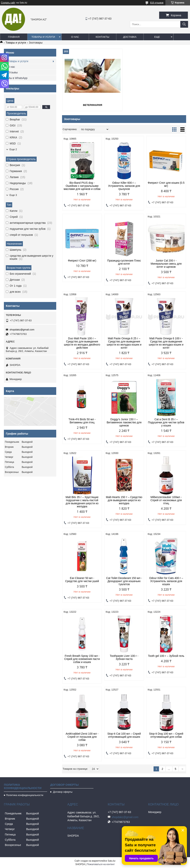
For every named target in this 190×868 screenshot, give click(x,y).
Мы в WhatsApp (18, 78)
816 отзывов (157, 3)
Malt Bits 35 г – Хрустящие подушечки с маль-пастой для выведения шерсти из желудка (82, 502)
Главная (14, 37)
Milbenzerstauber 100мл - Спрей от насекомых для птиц (166, 500)
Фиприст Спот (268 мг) (82, 261)
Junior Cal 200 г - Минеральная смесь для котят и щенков (166, 264)
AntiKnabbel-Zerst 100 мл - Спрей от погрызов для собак (82, 737)
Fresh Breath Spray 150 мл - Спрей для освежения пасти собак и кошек (82, 659)
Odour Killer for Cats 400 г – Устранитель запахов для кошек (166, 581)
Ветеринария (93, 105)
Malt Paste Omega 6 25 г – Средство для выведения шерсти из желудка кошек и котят (124, 343)
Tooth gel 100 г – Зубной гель (166, 656)
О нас (75, 37)
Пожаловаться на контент (101, 864)
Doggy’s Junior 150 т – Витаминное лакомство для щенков (124, 422)
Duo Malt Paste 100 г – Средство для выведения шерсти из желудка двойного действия (82, 343)
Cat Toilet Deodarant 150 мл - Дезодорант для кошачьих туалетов (124, 581)
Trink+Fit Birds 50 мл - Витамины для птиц (82, 421)
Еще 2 (13, 149)
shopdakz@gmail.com (22, 330)
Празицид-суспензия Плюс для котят (124, 262)
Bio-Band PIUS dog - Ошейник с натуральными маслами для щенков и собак (82, 186)
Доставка (130, 37)
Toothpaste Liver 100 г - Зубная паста (124, 657)
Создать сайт (8, 3)
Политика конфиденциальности (25, 795)
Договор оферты (62, 792)
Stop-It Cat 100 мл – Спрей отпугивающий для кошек (124, 735)
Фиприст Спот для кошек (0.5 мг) (166, 184)
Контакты (102, 37)
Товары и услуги (43, 37)
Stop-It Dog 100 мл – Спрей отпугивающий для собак (166, 735)
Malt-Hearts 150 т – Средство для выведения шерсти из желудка (124, 500)
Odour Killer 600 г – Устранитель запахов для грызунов (124, 186)
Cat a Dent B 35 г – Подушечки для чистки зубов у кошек (166, 422)
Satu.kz (111, 861)
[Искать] (184, 24)
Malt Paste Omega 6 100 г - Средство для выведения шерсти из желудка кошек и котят (166, 343)
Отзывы (13, 72)
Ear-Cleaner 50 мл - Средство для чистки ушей (82, 580)
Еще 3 (13, 195)
